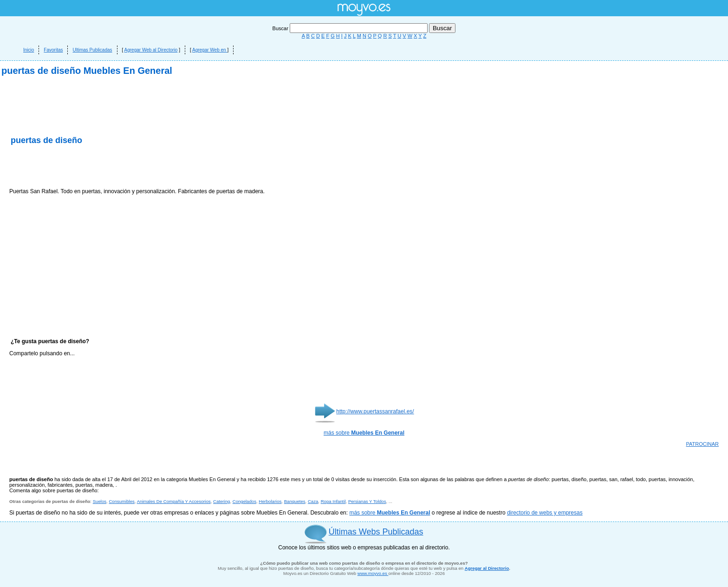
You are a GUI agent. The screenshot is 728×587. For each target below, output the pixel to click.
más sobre (364, 433)
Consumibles (121, 501)
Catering (221, 501)
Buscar (351, 28)
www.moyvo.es (373, 573)
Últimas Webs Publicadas (376, 532)
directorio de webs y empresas (545, 513)
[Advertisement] (118, 167)
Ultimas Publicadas (92, 50)
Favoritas (53, 50)
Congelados (244, 501)
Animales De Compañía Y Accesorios (174, 501)
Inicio (29, 50)
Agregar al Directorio (487, 568)
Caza (313, 501)
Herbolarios (270, 501)
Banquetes (295, 501)
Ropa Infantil (333, 501)
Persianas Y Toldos (367, 501)
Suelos (100, 501)
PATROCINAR (703, 444)
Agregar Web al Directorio (151, 50)
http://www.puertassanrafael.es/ (375, 411)
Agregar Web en (210, 50)
